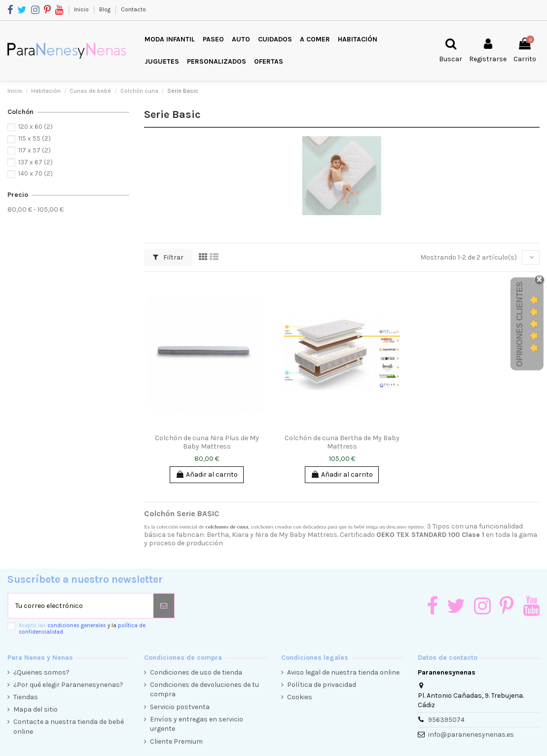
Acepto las (82, 629)
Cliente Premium (176, 741)
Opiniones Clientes (520, 324)
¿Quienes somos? (41, 672)
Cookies (300, 697)
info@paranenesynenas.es (471, 735)
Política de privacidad (322, 685)
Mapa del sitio (36, 709)
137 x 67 (36, 162)
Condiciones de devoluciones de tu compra (204, 690)
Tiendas (26, 697)
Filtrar (168, 257)
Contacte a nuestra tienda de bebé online (69, 727)
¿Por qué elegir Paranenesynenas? (68, 685)
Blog (106, 9)
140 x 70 (36, 173)
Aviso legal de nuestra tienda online (343, 672)
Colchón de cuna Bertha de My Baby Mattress (342, 442)
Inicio (82, 9)
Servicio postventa (180, 707)
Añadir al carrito (207, 474)
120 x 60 (36, 127)
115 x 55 (35, 138)
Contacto (133, 9)
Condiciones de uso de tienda (196, 672)
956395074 (446, 720)
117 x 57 (35, 150)
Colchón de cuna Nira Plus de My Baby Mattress (207, 442)
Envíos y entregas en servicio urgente (197, 724)
